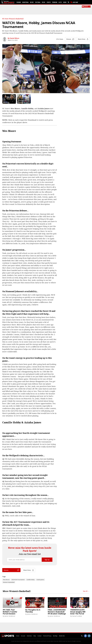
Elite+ (60, 2)
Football (38, 2)
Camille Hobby (31, 580)
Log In (74, 6)
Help (35, 636)
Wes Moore (6, 580)
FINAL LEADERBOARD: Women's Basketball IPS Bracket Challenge (57, 612)
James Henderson (10, 616)
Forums (19, 2)
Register (79, 6)
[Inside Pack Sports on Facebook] (85, 636)
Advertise (29, 636)
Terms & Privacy (47, 636)
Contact (39, 636)
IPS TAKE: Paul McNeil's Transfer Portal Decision (10, 612)
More (65, 2)
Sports (49, 2)
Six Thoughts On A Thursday (33, 611)
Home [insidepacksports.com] (18, 636)
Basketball (26, 2)
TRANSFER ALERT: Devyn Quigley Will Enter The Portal (78, 612)
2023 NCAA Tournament (18, 580)
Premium (55, 2)
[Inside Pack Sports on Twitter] (82, 636)
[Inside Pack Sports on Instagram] (89, 636)
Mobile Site (62, 636)
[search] (69, 2)
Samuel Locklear (77, 616)
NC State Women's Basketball (13, 19)
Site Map (55, 636)
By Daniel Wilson (13, 38)
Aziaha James (40, 580)
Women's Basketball (9, 582)
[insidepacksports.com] (8, 2)
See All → (86, 591)
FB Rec (44, 2)
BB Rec (32, 2)
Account (23, 636)
